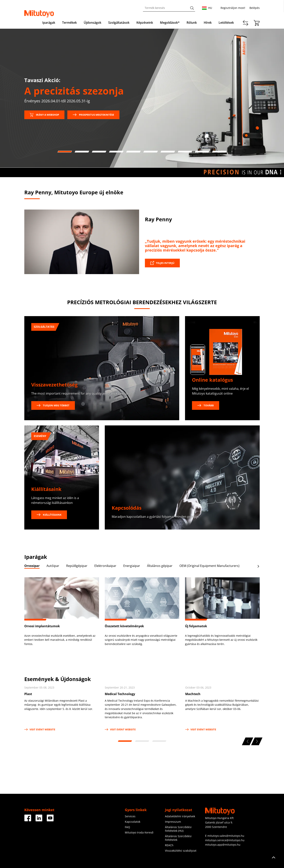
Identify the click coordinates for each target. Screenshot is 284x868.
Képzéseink (145, 23)
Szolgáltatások (119, 23)
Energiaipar (132, 566)
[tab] (32, 567)
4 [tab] (116, 152)
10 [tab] (219, 152)
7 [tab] (167, 152)
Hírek (208, 23)
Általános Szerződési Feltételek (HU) (178, 829)
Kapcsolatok (133, 822)
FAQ (127, 827)
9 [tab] (202, 152)
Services (130, 816)
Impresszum (173, 822)
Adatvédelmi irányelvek (180, 816)
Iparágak (49, 23)
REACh (169, 845)
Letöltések (226, 23)
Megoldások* (170, 23)
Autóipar (53, 566)
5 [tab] (133, 152)
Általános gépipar (160, 566)
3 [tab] (99, 152)
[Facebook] (28, 820)
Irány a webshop (44, 115)
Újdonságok (93, 23)
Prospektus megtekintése (93, 115)
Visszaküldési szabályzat (181, 851)
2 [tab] (81, 152)
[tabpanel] (142, 98)
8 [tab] (184, 152)
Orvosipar (32, 566)
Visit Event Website (40, 729)
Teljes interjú (165, 263)
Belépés (255, 8)
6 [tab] (150, 152)
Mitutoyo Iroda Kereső (139, 832)
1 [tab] (64, 152)
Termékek (69, 23)
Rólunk (192, 23)
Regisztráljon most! (233, 8)
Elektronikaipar (105, 566)
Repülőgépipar (77, 566)
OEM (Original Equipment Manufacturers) (209, 566)
